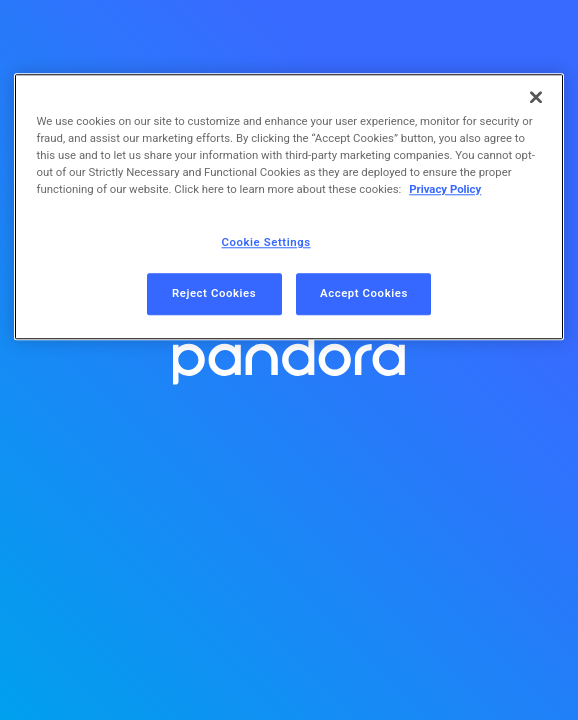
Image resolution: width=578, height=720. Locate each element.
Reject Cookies (214, 294)
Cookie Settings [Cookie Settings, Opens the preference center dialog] (266, 243)
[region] (288, 206)
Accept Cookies (364, 294)
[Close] (536, 97)
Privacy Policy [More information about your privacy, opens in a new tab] (445, 190)
